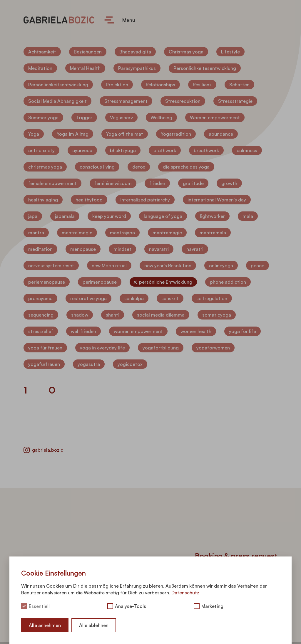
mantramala (213, 233)
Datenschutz (185, 593)
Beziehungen (88, 52)
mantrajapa (122, 233)
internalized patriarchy (145, 200)
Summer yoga (43, 117)
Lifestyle (230, 52)
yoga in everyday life (102, 348)
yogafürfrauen (44, 364)
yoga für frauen (45, 348)
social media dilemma (161, 315)
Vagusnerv (121, 117)
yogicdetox (130, 364)
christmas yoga (45, 167)
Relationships (160, 85)
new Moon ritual (109, 265)
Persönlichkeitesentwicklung (205, 68)
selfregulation (212, 298)
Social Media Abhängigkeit (57, 101)
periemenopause (47, 282)
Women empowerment (215, 117)
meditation (40, 249)
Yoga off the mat (125, 134)
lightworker (212, 216)
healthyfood (89, 200)
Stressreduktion (183, 101)
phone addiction (228, 282)
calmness (247, 150)
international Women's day (217, 200)
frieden (157, 183)
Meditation (40, 68)
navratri (195, 249)
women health (196, 331)
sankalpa (134, 298)
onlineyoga (221, 265)
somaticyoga (217, 315)
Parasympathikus (137, 68)
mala (248, 216)
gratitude (193, 183)
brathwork (165, 150)
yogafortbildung (161, 348)
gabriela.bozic (43, 450)
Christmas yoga (186, 52)
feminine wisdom (113, 183)
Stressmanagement (126, 101)
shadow (80, 315)
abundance (221, 134)
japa (33, 216)
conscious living (97, 167)
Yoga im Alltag (73, 134)
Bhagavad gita (135, 52)
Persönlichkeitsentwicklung (58, 85)
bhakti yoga (123, 150)
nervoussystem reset (51, 265)
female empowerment (52, 183)
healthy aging (43, 200)
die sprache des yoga (186, 167)
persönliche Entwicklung (166, 282)
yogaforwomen (213, 348)
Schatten (239, 85)
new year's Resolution (168, 265)
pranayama (40, 298)
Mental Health (85, 68)
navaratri (159, 249)
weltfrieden (83, 331)
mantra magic (77, 233)
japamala (65, 216)
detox (139, 167)
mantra (36, 233)
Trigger (84, 117)
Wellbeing (161, 117)
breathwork (206, 150)
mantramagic (167, 233)
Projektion (117, 85)
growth (229, 183)
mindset (122, 249)
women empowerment (138, 331)
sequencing (41, 315)
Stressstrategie (235, 101)
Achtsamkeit (42, 52)
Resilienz (202, 85)
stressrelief (41, 331)
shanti (113, 315)
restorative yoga (88, 298)
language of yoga (163, 216)
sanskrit (170, 298)
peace (257, 265)
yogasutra (89, 364)
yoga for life (243, 331)
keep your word (109, 216)
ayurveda (82, 150)
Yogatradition (176, 134)
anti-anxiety (41, 150)
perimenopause (100, 282)
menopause (83, 249)
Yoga (34, 134)
